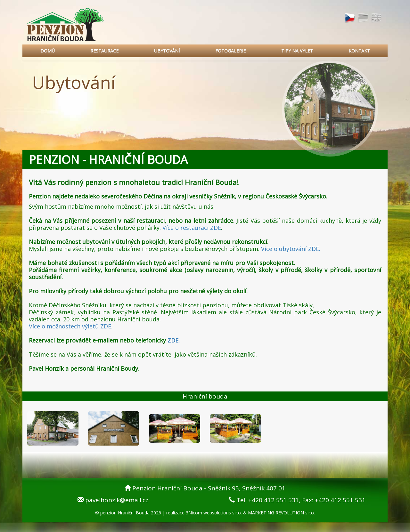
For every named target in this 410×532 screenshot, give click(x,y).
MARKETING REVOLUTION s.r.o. (281, 513)
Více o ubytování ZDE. (291, 249)
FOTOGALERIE (230, 51)
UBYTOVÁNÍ (167, 51)
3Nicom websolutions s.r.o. (214, 513)
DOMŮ (48, 51)
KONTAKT (359, 51)
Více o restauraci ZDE (192, 228)
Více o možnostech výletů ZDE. (71, 326)
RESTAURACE (104, 51)
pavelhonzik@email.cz (117, 500)
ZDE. (174, 340)
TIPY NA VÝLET (297, 51)
